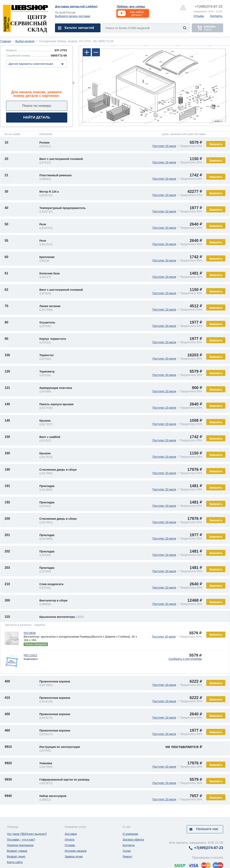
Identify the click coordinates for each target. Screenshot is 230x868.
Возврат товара (17, 851)
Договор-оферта (133, 840)
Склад (127, 851)
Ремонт (127, 856)
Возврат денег (16, 856)
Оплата (69, 840)
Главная (6, 41)
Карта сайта (15, 862)
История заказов (76, 851)
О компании (130, 834)
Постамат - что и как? (21, 840)
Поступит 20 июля (164, 146)
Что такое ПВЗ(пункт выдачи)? (27, 834)
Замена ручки (74, 856)
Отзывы (199, 16)
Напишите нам (207, 829)
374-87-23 (209, 7)
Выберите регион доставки (73, 16)
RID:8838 (30, 633)
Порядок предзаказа (20, 845)
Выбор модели (25, 41)
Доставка (71, 834)
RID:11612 (30, 655)
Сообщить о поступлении (185, 659)
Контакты (216, 16)
